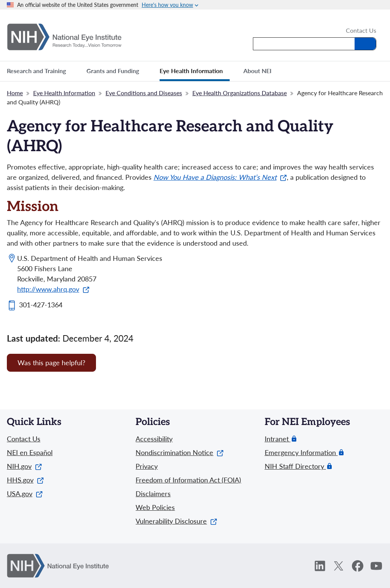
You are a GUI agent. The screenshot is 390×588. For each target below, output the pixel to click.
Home (15, 93)
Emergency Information (301, 453)
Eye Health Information (64, 93)
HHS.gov (25, 480)
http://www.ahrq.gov (53, 289)
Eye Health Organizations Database (240, 93)
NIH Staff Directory (295, 466)
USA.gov (25, 494)
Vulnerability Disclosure (176, 521)
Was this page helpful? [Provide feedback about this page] (51, 363)
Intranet (278, 439)
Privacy (147, 466)
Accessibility (154, 439)
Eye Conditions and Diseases (144, 93)
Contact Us (361, 31)
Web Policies (155, 507)
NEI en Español (30, 452)
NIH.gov (24, 466)
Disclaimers (153, 494)
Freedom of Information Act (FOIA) (188, 480)
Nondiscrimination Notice (180, 452)
